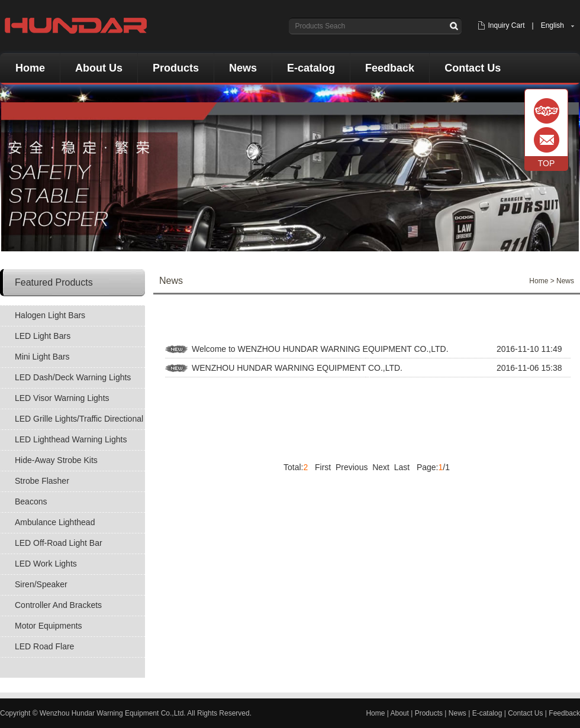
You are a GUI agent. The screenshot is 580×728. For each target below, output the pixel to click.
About (400, 713)
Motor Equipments (49, 626)
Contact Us (473, 68)
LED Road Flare (44, 646)
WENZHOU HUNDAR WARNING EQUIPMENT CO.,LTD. (297, 368)
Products (176, 68)
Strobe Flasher (42, 481)
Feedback (390, 68)
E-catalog (311, 68)
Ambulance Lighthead (55, 522)
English (552, 25)
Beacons (31, 501)
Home (30, 68)
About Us (99, 68)
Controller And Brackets (58, 605)
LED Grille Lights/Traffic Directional (79, 419)
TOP (547, 163)
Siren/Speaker (41, 584)
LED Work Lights (46, 564)
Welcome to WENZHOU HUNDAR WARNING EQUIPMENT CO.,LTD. (320, 349)
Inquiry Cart (506, 25)
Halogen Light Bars (50, 315)
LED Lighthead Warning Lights (71, 439)
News (243, 68)
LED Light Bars (43, 336)
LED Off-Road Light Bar (59, 543)
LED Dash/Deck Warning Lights (73, 377)
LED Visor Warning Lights (62, 398)
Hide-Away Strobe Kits (56, 460)
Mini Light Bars (42, 357)
